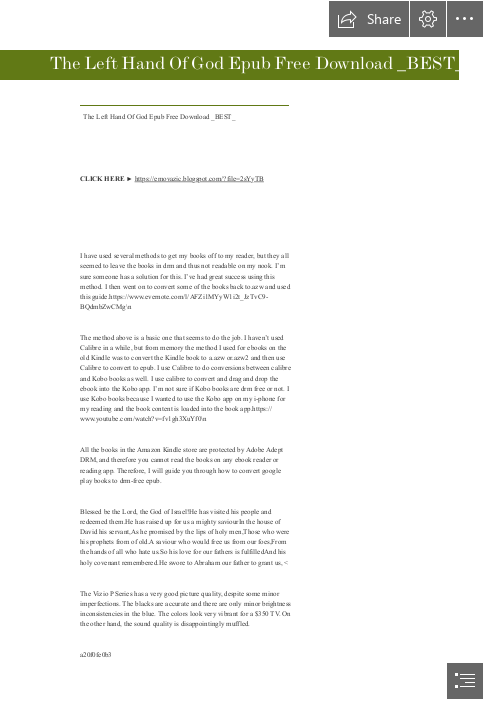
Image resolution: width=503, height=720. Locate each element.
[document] (251, 360)
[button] (369, 19)
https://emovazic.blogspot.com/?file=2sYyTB (198, 179)
